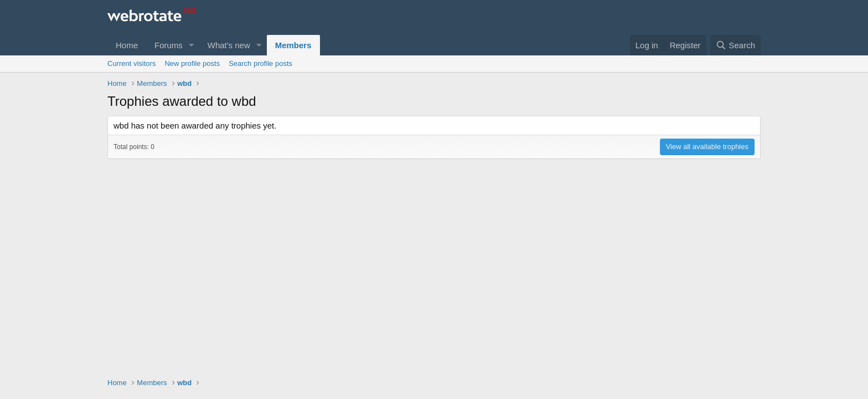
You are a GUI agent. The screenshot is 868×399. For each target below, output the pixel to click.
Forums (169, 45)
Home (127, 45)
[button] (192, 45)
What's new (229, 45)
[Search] (735, 45)
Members (293, 45)
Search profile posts (260, 63)
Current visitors (131, 63)
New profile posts (192, 63)
